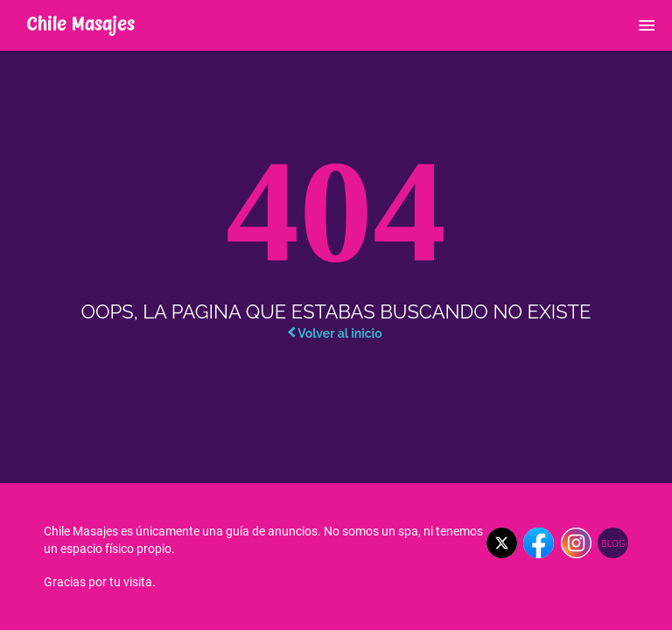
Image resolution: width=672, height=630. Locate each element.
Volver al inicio (335, 333)
